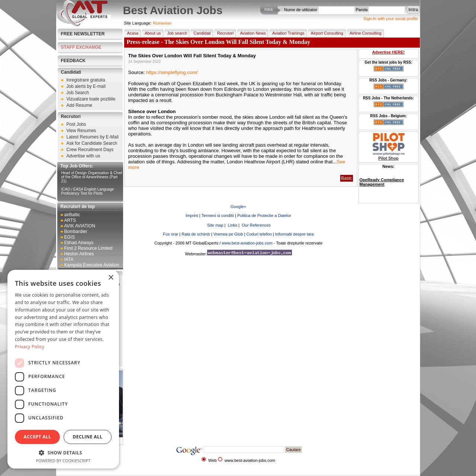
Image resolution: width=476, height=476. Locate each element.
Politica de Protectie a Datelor (264, 215)
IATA (69, 259)
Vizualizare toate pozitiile (91, 99)
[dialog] (63, 369)
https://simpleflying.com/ (172, 72)
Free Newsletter (83, 34)
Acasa (131, 33)
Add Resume (79, 105)
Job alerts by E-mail (86, 86)
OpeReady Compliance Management (382, 182)
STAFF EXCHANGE (81, 47)
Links (232, 225)
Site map (215, 225)
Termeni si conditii (218, 215)
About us (151, 33)
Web (212, 460)
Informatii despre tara (295, 234)
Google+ (238, 207)
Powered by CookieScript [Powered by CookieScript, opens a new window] (63, 461)
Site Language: (138, 23)
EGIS (70, 237)
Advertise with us (83, 156)
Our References (256, 225)
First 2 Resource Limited (89, 248)
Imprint (192, 215)
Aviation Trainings (287, 33)
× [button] (111, 278)
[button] (63, 452)
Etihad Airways (79, 243)
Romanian (162, 23)
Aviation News (251, 33)
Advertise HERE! (388, 52)
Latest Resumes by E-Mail (93, 137)
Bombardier (76, 231)
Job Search (78, 93)
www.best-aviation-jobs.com (247, 243)
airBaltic (72, 215)
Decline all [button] (88, 437)
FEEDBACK (73, 61)
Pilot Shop (388, 158)
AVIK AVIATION (80, 226)
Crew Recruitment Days (90, 150)
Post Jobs (76, 124)
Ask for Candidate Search (92, 143)
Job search (176, 33)
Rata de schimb (196, 234)
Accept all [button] (38, 437)
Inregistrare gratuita (86, 80)
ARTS (70, 220)
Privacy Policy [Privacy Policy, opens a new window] (30, 347)
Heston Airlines (79, 254)
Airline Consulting (364, 33)
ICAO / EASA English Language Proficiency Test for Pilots (88, 191)
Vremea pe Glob (228, 234)
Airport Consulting (326, 33)
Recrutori (71, 116)
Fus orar (171, 234)
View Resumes (81, 131)
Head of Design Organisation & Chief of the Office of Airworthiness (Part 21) (92, 177)
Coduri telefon (259, 234)
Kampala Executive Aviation (92, 265)
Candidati (71, 72)
